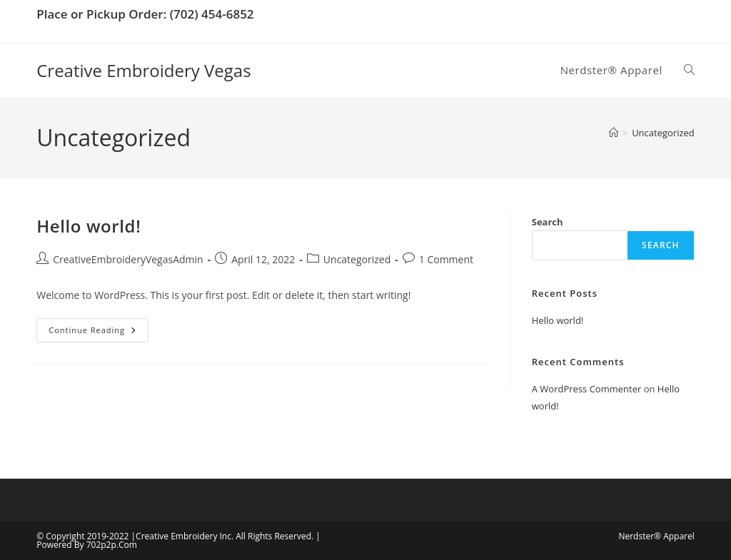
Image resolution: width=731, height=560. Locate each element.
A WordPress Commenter (587, 389)
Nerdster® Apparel (656, 536)
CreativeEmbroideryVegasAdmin (128, 259)
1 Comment (446, 259)
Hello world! (89, 226)
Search (548, 222)
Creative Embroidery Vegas (143, 70)
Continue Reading (99, 333)
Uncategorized (663, 133)
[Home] (614, 133)
